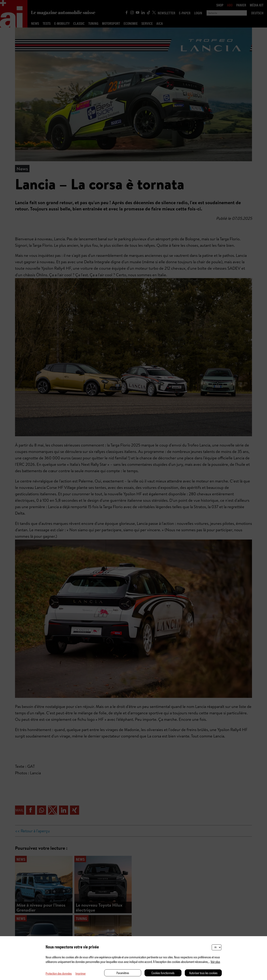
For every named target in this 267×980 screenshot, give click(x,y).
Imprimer (81, 973)
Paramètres (123, 973)
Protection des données (59, 973)
